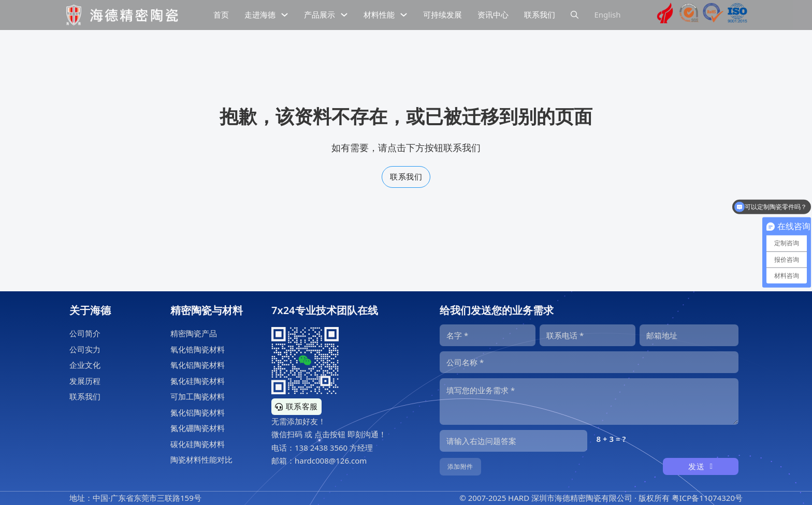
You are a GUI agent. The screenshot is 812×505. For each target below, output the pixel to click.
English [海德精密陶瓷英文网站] (607, 14)
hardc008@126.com (331, 461)
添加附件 (460, 466)
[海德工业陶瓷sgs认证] (689, 15)
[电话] (588, 335)
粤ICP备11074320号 (707, 498)
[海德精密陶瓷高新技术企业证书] (665, 15)
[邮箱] (689, 335)
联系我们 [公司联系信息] (540, 14)
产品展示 (320, 14)
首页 (221, 14)
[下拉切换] (285, 15)
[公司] (589, 362)
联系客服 (296, 406)
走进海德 (260, 14)
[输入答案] (513, 441)
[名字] (488, 335)
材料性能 (379, 14)
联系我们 (406, 176)
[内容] (589, 402)
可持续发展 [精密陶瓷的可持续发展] (443, 14)
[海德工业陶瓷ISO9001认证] (737, 15)
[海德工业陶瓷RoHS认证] (713, 15)
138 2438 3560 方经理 (334, 448)
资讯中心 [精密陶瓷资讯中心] (493, 14)
